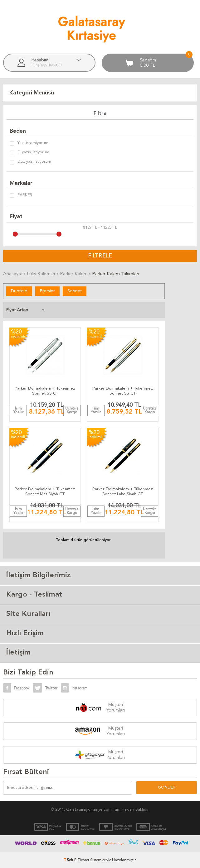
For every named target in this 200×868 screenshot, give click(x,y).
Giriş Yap (39, 65)
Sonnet (75, 291)
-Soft (69, 860)
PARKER (21, 195)
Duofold (19, 291)
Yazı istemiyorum (29, 143)
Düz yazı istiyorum (30, 162)
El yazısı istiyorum (29, 153)
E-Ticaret (82, 860)
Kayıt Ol (56, 65)
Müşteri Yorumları (116, 707)
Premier (47, 291)
